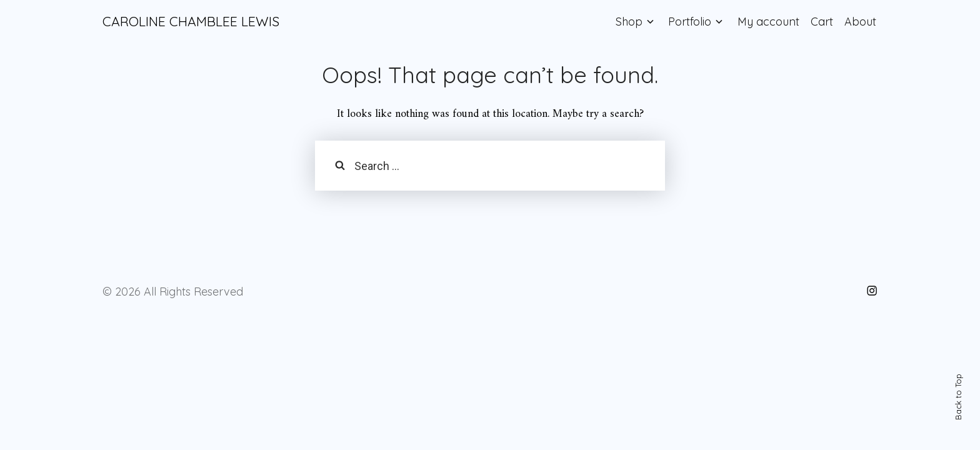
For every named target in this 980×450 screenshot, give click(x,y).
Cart (822, 22)
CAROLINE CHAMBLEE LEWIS (191, 21)
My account (768, 22)
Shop (629, 22)
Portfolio (690, 22)
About (860, 22)
